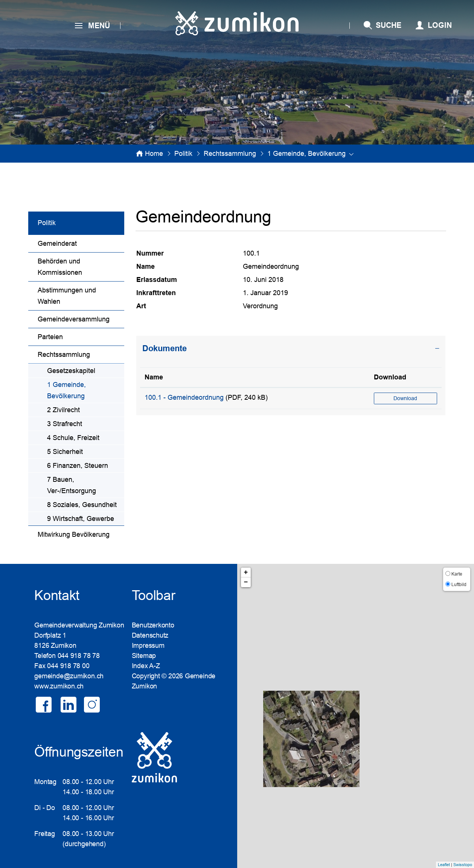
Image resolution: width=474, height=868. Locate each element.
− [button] (246, 582)
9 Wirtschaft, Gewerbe (81, 519)
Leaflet (444, 865)
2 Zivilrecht (63, 410)
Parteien (50, 337)
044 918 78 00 (68, 666)
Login (440, 25)
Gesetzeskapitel (71, 371)
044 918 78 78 (79, 656)
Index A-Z (146, 666)
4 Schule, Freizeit (73, 438)
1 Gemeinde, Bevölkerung (85, 390)
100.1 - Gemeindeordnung (184, 397)
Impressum (148, 646)
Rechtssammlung (64, 355)
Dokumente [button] (165, 348)
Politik (47, 223)
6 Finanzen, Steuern (78, 466)
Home (154, 154)
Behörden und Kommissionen (60, 267)
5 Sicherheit (65, 452)
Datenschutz (150, 635)
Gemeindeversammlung (74, 319)
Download (405, 398)
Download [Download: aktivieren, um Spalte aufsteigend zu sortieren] (390, 377)
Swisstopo (463, 865)
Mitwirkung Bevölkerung (74, 535)
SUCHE (389, 25)
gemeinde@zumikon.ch (69, 676)
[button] (183, 154)
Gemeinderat (57, 244)
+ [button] (246, 573)
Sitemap (144, 656)
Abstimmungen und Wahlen (67, 296)
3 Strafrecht (65, 424)
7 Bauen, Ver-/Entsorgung (72, 485)
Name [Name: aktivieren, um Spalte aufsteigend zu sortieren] (154, 377)
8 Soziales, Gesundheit (82, 505)
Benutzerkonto (153, 625)
